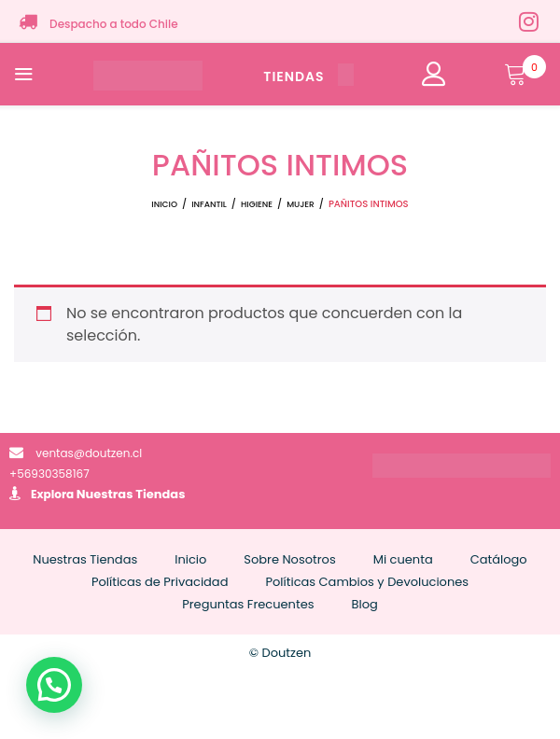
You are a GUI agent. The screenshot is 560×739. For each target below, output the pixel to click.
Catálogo (499, 559)
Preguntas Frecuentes (248, 604)
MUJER (301, 204)
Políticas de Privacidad (160, 582)
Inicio (164, 204)
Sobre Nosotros (289, 559)
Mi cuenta (403, 559)
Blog (365, 604)
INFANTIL (209, 204)
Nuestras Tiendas (131, 494)
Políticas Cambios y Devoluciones (367, 582)
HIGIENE (257, 204)
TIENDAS (308, 77)
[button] (54, 685)
